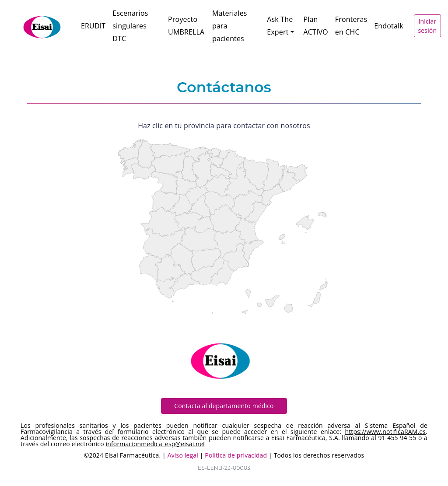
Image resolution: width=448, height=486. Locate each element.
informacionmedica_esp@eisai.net (156, 444)
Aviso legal (183, 455)
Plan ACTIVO (315, 26)
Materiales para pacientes (230, 26)
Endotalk (388, 26)
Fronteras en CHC (351, 26)
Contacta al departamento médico (224, 406)
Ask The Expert (280, 26)
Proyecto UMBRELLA (186, 26)
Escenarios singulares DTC (130, 26)
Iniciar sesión (427, 26)
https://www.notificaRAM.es (385, 432)
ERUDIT (93, 26)
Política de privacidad (236, 455)
